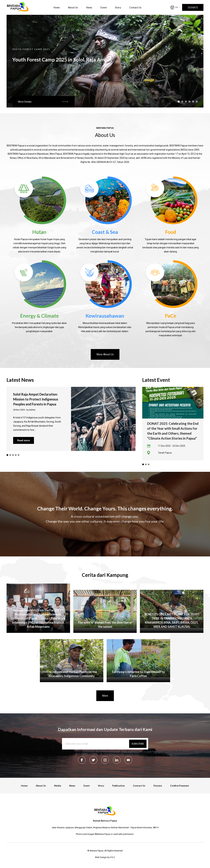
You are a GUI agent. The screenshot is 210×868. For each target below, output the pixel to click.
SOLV (112, 857)
